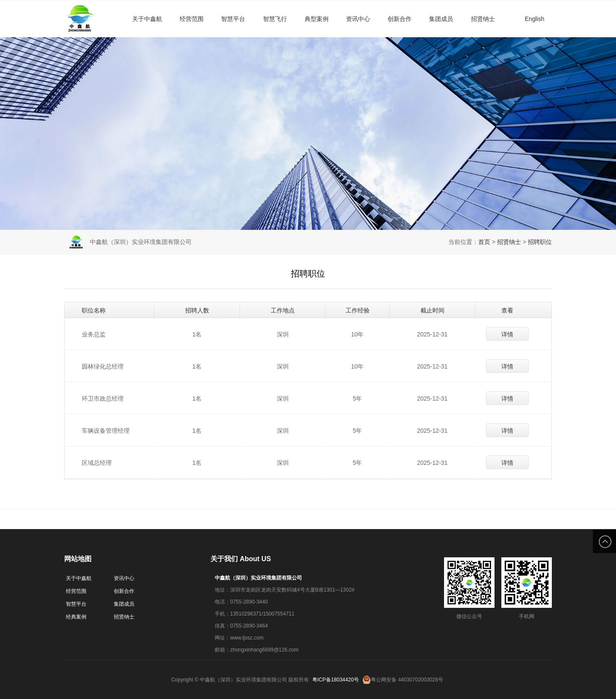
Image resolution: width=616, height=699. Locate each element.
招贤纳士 (483, 19)
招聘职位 (540, 242)
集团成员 (441, 19)
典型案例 (317, 19)
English (535, 19)
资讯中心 (358, 19)
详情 (507, 334)
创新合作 (400, 19)
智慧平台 (233, 19)
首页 (484, 242)
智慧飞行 (275, 19)
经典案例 (76, 617)
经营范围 (192, 19)
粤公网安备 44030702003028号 (403, 680)
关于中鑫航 (147, 19)
